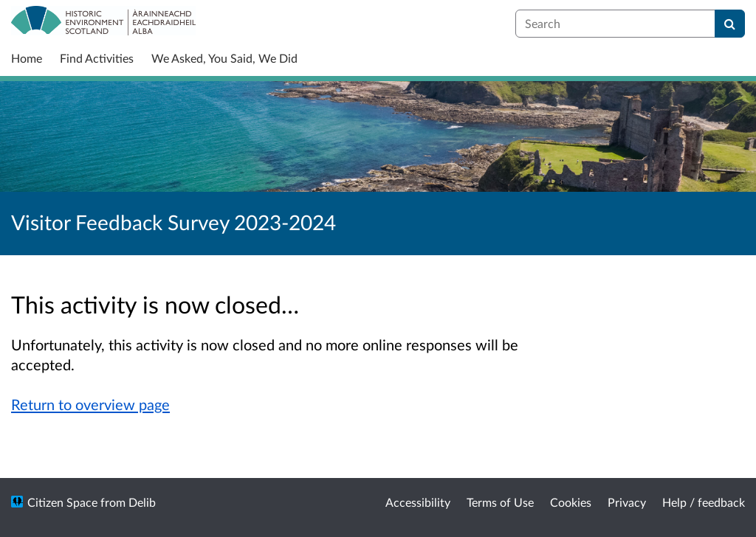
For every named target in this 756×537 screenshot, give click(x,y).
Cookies (571, 502)
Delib (142, 502)
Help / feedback (704, 502)
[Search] (730, 24)
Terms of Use (500, 502)
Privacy (627, 502)
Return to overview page (90, 404)
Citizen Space (62, 502)
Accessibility (418, 502)
